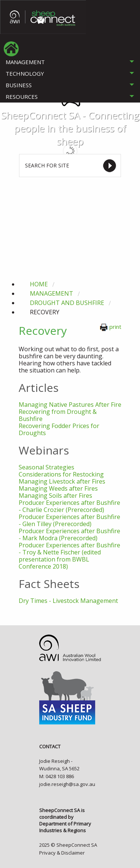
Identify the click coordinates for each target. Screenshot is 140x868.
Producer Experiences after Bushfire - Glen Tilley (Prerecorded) (69, 520)
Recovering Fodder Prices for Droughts (59, 429)
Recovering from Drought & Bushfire (58, 415)
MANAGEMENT (25, 62)
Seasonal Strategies (46, 467)
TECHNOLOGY (25, 73)
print (111, 327)
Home (39, 284)
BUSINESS (19, 85)
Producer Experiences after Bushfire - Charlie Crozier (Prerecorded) (69, 506)
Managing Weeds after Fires (58, 488)
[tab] (70, 62)
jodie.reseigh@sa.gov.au (67, 784)
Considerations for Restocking (61, 474)
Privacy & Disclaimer (62, 853)
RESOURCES (22, 97)
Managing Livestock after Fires (62, 481)
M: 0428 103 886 (57, 776)
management (52, 293)
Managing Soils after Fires (55, 496)
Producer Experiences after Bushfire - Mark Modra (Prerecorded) (69, 534)
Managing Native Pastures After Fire (70, 405)
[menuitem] (11, 49)
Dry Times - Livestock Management (68, 601)
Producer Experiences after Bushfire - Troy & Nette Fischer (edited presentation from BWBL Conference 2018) (69, 556)
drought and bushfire (67, 303)
